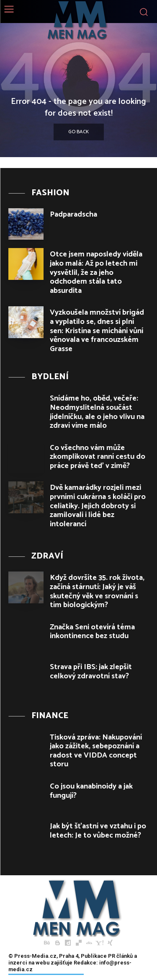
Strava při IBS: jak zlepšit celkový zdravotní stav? (91, 672)
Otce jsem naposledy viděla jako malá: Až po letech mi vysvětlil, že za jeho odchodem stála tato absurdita (96, 272)
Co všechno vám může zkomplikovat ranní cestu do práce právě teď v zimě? (98, 457)
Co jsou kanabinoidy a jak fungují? (91, 791)
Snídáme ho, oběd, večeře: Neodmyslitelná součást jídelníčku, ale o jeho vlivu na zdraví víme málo (97, 412)
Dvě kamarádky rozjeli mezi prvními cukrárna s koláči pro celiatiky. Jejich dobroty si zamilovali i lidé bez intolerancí (98, 506)
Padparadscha (73, 215)
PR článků (120, 956)
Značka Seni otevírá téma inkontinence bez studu (92, 632)
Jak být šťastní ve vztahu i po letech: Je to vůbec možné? (98, 831)
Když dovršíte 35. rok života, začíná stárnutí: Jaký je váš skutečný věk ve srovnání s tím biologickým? (97, 591)
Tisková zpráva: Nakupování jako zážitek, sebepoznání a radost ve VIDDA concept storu (96, 751)
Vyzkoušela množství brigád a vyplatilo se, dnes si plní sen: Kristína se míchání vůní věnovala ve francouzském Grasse (97, 331)
